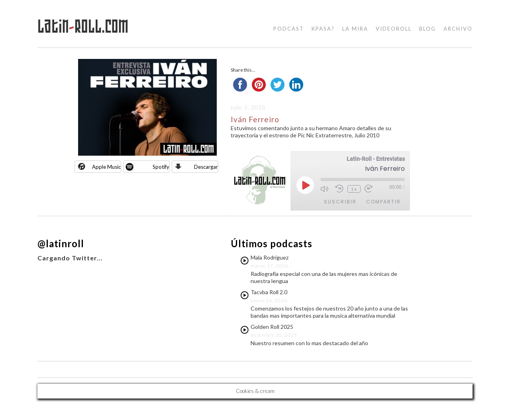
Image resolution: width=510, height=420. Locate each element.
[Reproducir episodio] (305, 185)
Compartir (383, 202)
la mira (355, 29)
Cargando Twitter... (70, 258)
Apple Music (106, 167)
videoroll (394, 29)
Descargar (206, 167)
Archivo (458, 29)
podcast (289, 29)
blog (428, 29)
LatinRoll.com (83, 26)
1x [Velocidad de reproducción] (354, 189)
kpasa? (323, 29)
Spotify (161, 167)
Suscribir (340, 202)
